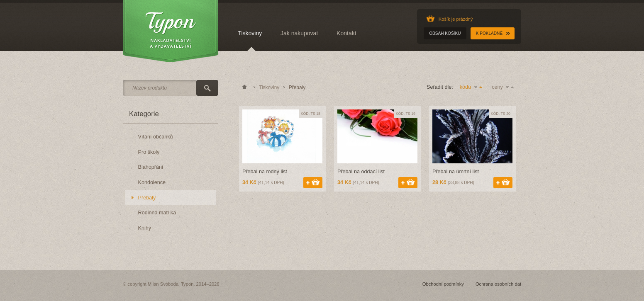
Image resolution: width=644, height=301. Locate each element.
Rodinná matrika (157, 213)
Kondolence (152, 182)
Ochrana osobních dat (498, 284)
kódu (472, 87)
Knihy (145, 228)
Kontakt (346, 33)
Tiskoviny (250, 33)
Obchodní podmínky (443, 284)
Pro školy (149, 152)
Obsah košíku (445, 33)
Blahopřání (151, 167)
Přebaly (147, 198)
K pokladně (489, 33)
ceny (504, 87)
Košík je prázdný (456, 19)
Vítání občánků (156, 137)
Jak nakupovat (299, 33)
